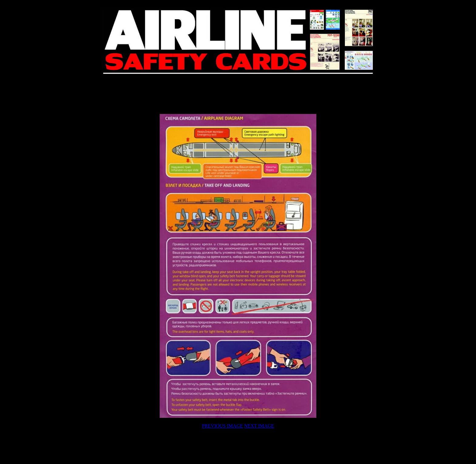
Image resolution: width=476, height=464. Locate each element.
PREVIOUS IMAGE (222, 426)
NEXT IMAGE (259, 426)
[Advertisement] (238, 95)
